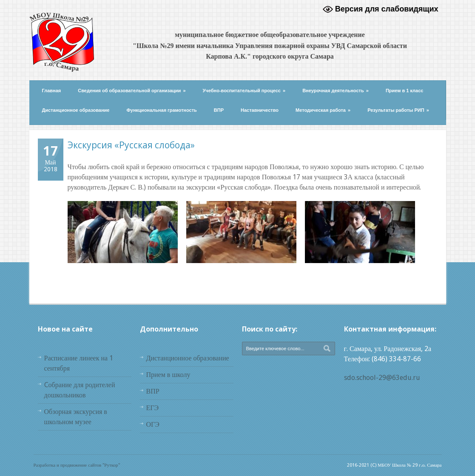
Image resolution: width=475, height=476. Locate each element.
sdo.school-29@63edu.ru (382, 378)
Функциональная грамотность (161, 110)
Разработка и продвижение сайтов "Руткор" (77, 465)
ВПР (219, 110)
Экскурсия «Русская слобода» (131, 145)
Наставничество (260, 110)
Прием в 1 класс (405, 91)
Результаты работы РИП (398, 110)
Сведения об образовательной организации (132, 91)
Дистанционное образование (76, 110)
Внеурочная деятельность (336, 91)
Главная (52, 91)
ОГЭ (153, 424)
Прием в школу (168, 375)
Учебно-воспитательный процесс (244, 91)
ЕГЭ (153, 408)
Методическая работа (323, 110)
